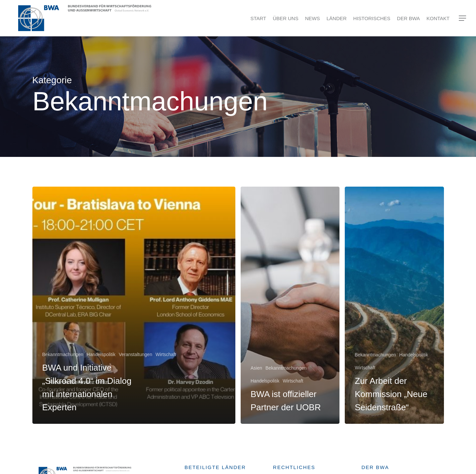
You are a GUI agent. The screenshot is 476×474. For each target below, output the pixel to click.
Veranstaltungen (135, 354)
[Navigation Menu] (463, 18)
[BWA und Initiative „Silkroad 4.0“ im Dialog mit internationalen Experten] (134, 305)
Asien (256, 368)
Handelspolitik (101, 354)
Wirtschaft (166, 354)
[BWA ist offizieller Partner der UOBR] (290, 305)
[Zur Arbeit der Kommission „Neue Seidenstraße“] (394, 305)
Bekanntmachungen (63, 354)
